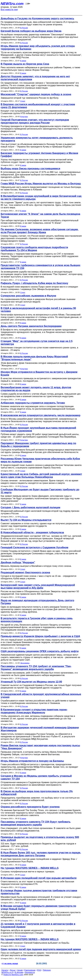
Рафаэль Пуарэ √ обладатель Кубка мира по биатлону (34, 283)
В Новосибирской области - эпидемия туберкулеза (32, 532)
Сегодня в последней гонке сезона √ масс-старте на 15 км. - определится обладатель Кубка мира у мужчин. (39, 577)
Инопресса (30, 972)
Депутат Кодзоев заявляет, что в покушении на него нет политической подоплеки (35, 78)
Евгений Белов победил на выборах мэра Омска (31, 31)
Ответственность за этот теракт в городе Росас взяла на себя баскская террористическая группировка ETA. (37, 883)
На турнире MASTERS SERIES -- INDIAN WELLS (30, 868)
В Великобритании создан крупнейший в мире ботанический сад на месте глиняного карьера (41, 198)
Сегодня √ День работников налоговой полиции (30, 507)
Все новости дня (9, 10)
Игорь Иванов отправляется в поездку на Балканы (32, 761)
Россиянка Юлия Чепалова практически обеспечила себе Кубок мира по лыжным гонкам (40, 460)
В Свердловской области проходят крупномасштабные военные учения (41, 696)
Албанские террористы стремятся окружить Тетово (33, 403)
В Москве (19, 972)
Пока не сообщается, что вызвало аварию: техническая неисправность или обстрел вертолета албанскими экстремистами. (40, 954)
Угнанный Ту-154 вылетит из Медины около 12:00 (31, 682)
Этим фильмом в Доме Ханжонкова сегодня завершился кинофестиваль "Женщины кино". (38, 364)
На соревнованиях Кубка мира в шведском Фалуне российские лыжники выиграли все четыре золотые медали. (38, 300)
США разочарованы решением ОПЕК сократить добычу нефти (40, 651)
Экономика (25, 663)
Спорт (23, 101)
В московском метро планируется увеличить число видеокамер (41, 415)
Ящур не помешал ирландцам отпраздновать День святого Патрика (37, 602)
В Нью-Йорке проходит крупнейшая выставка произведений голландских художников (38, 429)
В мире (23, 61)
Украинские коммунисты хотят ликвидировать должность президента (37, 139)
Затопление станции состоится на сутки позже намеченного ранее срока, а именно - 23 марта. (39, 349)
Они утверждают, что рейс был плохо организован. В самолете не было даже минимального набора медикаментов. (41, 829)
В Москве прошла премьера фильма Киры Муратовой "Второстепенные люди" (34, 358)
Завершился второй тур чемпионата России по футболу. (30, 98)
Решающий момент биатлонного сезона (25, 572)
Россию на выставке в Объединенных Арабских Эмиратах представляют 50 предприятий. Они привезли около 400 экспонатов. (40, 593)
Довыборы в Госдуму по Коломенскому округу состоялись (37, 18)
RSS (39, 970)
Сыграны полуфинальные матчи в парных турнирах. (28, 872)
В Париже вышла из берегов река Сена (25, 64)
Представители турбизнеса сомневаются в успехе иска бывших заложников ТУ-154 (41, 267)
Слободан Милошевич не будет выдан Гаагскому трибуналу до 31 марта (40, 491)
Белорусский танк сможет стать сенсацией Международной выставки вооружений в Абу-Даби (38, 586)
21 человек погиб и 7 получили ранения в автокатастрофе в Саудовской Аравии (38, 925)
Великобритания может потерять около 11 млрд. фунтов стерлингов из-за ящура (36, 389)
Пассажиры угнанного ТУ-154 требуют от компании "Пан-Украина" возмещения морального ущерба (36, 668)
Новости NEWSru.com (13, 975)
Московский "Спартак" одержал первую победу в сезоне (36, 94)
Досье (13, 970)
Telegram (47, 970)
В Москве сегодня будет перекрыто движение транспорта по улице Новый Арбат (38, 907)
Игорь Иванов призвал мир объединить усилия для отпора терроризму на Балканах (38, 47)
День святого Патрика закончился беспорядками (31, 326)
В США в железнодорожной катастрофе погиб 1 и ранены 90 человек (38, 310)
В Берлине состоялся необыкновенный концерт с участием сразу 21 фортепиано (38, 106)
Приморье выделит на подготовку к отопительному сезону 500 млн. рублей (40, 839)
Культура (24, 117)
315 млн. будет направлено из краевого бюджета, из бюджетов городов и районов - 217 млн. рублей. (38, 845)
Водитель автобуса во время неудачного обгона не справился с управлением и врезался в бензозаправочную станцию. (41, 932)
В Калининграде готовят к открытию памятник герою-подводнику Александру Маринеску (34, 711)
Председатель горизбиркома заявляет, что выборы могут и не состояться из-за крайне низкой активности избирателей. (40, 799)
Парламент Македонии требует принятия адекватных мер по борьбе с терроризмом (38, 445)
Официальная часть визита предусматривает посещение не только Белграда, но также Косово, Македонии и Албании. (41, 188)
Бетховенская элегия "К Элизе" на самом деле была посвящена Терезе (40, 215)
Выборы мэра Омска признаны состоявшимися (30, 169)
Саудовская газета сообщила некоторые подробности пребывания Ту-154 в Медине (34, 249)
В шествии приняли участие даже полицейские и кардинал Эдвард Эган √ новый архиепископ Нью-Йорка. (39, 860)
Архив (20, 970)
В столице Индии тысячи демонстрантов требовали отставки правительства (39, 892)
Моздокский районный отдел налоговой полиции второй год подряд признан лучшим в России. (40, 512)
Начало (5, 970)
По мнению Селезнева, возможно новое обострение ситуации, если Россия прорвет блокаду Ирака (40, 231)
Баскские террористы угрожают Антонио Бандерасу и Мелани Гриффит (39, 155)
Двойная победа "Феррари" (18, 562)
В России (24, 28)
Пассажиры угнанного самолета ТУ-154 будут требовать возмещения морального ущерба (36, 823)
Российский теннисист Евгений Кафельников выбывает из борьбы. (35, 943)
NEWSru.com (12, 4)
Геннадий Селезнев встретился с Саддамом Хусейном (34, 547)
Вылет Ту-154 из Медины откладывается (26, 520)
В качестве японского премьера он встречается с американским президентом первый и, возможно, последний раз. (41, 380)
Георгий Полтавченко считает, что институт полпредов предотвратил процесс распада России (35, 121)
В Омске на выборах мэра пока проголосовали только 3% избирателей (37, 793)
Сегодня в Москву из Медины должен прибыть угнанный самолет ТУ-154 (36, 777)
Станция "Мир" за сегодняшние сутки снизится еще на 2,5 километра (37, 343)
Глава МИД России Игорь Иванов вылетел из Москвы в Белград (41, 184)
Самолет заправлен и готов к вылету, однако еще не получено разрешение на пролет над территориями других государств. (41, 525)
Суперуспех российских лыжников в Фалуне (28, 296)
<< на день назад (10, 963)
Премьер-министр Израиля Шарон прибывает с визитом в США (40, 636)
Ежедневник (30, 970)
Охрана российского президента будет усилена (30, 807)
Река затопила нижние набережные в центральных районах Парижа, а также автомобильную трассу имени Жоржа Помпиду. (40, 69)
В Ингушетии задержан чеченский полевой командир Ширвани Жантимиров (40, 729)
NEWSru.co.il (7, 972)
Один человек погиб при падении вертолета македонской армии (41, 949)
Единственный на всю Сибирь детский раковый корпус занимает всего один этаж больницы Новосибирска (41, 476)
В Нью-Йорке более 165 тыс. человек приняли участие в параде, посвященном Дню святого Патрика (41, 854)
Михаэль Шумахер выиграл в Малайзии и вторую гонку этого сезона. (36, 566)
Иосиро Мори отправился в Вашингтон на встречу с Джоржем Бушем (39, 373)
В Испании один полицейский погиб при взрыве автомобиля (39, 878)
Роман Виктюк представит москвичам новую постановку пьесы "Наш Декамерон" (40, 747)
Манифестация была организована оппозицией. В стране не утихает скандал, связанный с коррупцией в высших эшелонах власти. (41, 898)
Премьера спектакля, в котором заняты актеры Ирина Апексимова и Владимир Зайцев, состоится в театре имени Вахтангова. (36, 753)
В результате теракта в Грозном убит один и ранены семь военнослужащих (37, 620)
